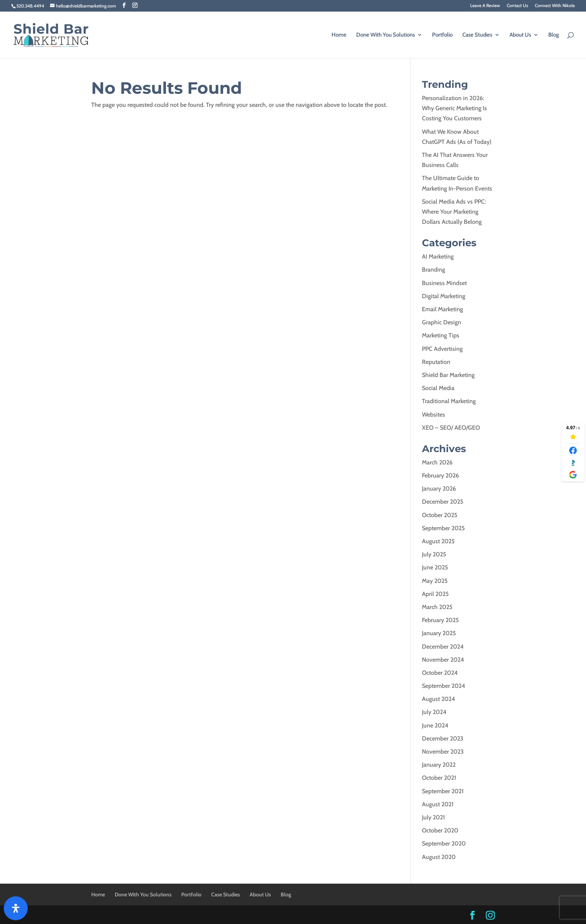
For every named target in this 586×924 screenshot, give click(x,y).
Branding (434, 270)
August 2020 (439, 857)
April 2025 (435, 594)
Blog (554, 35)
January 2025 (439, 633)
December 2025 (443, 502)
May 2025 (435, 581)
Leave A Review (485, 6)
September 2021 (443, 791)
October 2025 (440, 515)
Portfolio (442, 35)
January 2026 (439, 489)
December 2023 (443, 738)
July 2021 (434, 817)
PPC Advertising (442, 349)
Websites (434, 415)
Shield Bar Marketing (448, 375)
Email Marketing (442, 309)
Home (339, 35)
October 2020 (440, 830)
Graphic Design (442, 322)
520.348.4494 (30, 6)
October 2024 (440, 673)
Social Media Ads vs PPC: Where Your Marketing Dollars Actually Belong (454, 212)
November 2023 (443, 752)
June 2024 (435, 725)
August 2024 (439, 699)
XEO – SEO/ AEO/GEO (451, 428)
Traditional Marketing (449, 401)
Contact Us (517, 6)
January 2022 (439, 765)
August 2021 (438, 804)
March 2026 (437, 462)
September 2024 (444, 686)
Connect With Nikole (555, 6)
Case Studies (477, 35)
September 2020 (444, 843)
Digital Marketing (444, 296)
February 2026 (440, 475)
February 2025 (440, 620)
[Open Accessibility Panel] (16, 908)
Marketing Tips (441, 335)
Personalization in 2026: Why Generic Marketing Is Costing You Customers (454, 108)
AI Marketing (438, 257)
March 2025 (437, 607)
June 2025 (435, 567)
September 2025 (443, 528)
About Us (520, 35)
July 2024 (434, 712)
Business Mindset (444, 283)
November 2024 (443, 660)
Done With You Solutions (385, 35)
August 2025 (438, 541)
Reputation (436, 362)
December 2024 (443, 647)
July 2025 (434, 554)
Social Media (438, 388)
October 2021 (439, 778)
